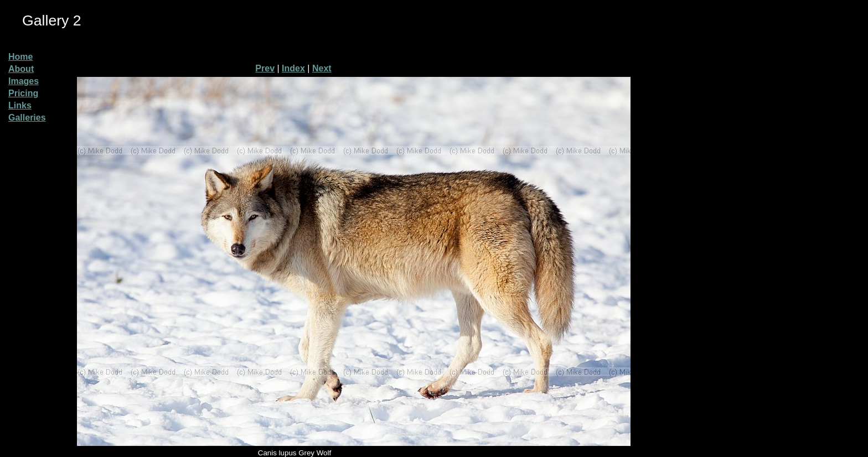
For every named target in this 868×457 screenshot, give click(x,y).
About (21, 69)
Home (20, 57)
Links (20, 105)
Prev (265, 68)
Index (293, 68)
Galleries (27, 118)
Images (24, 81)
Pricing (23, 93)
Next (322, 68)
